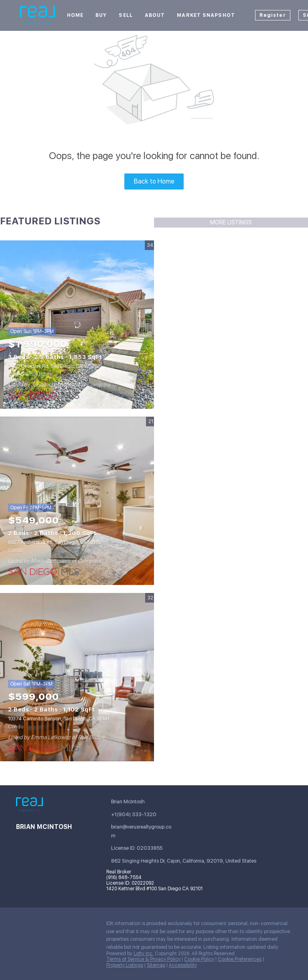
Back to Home (154, 181)
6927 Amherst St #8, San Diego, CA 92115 (54, 542)
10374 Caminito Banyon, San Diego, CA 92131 (59, 719)
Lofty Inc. (144, 954)
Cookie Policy (199, 959)
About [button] (155, 15)
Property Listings (125, 965)
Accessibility (183, 965)
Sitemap (156, 965)
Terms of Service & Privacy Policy (143, 959)
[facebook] (22, 926)
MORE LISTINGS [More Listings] (231, 222)
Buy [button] (101, 15)
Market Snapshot (206, 15)
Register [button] (273, 15)
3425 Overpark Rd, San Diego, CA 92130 (53, 366)
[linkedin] (38, 926)
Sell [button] (126, 15)
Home (75, 15)
